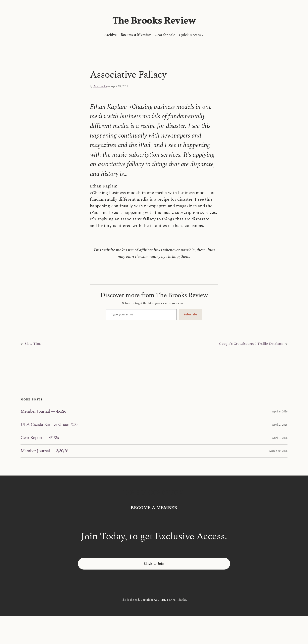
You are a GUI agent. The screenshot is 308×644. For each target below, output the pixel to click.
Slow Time (33, 344)
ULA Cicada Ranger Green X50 (49, 425)
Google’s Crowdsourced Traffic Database (251, 344)
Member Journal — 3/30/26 (44, 451)
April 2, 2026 (280, 425)
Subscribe (190, 314)
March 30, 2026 (278, 451)
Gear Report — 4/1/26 (40, 438)
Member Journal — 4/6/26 (43, 412)
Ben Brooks (100, 86)
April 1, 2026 (280, 438)
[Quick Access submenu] (203, 35)
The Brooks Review (154, 21)
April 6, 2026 (280, 412)
